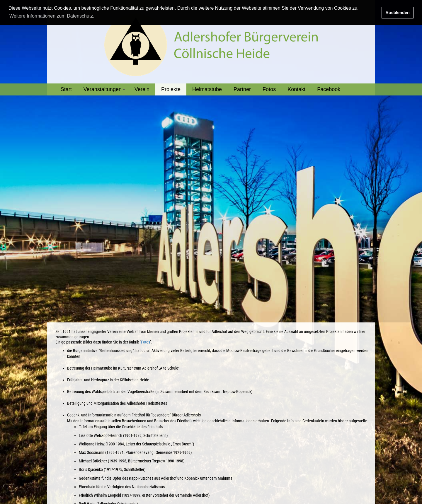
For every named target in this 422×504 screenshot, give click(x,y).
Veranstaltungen (105, 91)
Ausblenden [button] (397, 13)
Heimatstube (207, 89)
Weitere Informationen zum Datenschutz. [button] (52, 16)
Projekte (171, 89)
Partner (242, 89)
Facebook (329, 89)
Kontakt (296, 89)
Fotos (269, 89)
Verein (142, 89)
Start (66, 89)
